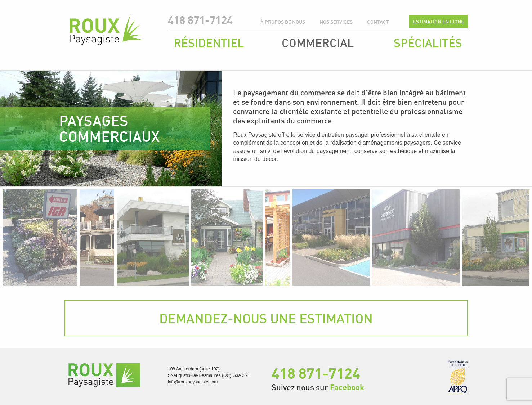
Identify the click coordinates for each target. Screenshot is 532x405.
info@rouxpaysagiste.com (193, 382)
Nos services (336, 22)
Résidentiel (209, 43)
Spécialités (428, 43)
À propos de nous (283, 22)
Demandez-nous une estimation (266, 318)
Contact (378, 22)
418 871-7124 (200, 20)
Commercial (318, 43)
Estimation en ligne (439, 21)
